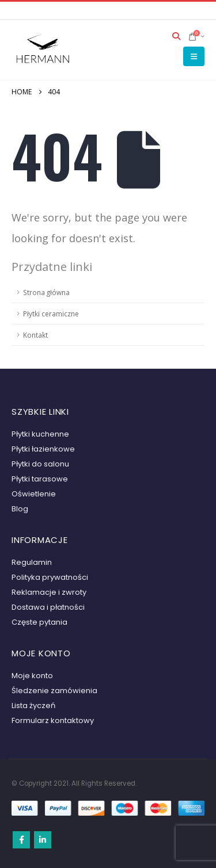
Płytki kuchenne (40, 434)
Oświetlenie (34, 494)
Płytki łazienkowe (43, 449)
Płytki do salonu (40, 464)
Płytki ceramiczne (51, 313)
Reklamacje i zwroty (49, 592)
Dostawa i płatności (48, 607)
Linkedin (43, 840)
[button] (177, 36)
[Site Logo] (43, 50)
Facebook (21, 840)
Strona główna (46, 292)
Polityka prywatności (50, 577)
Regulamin (32, 562)
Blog (20, 509)
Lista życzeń (33, 706)
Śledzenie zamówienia (54, 691)
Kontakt (35, 335)
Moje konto (32, 676)
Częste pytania (39, 622)
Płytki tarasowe (40, 479)
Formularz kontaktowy (53, 720)
